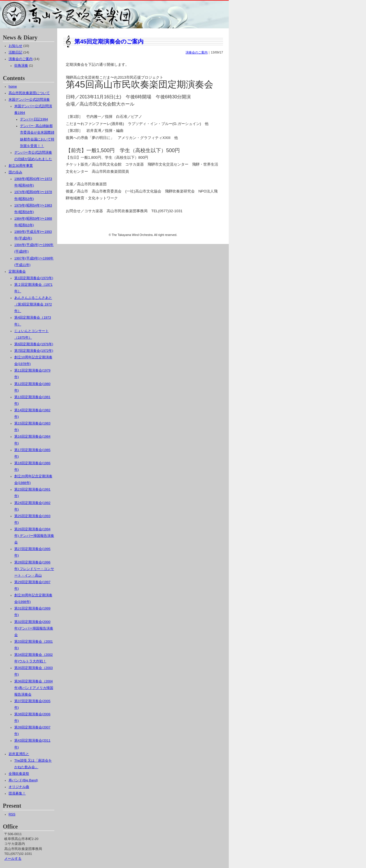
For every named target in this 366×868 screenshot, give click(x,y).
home (13, 86)
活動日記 (15, 52)
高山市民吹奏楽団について (29, 93)
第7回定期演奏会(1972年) (34, 351)
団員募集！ (17, 793)
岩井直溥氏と (19, 754)
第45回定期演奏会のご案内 (109, 41)
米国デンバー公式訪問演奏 (29, 100)
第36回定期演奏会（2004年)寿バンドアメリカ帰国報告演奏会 (34, 688)
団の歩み (15, 172)
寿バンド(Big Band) (23, 780)
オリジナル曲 (19, 787)
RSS (12, 814)
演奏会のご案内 (197, 52)
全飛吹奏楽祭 (19, 774)
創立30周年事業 (21, 166)
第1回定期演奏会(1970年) (34, 278)
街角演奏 (21, 65)
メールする (13, 859)
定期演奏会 (17, 271)
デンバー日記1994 (34, 119)
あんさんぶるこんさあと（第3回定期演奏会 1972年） (33, 304)
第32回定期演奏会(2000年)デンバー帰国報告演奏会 (34, 628)
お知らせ (15, 46)
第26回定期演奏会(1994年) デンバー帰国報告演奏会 (34, 536)
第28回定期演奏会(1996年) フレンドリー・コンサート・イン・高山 (34, 569)
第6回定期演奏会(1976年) (34, 344)
